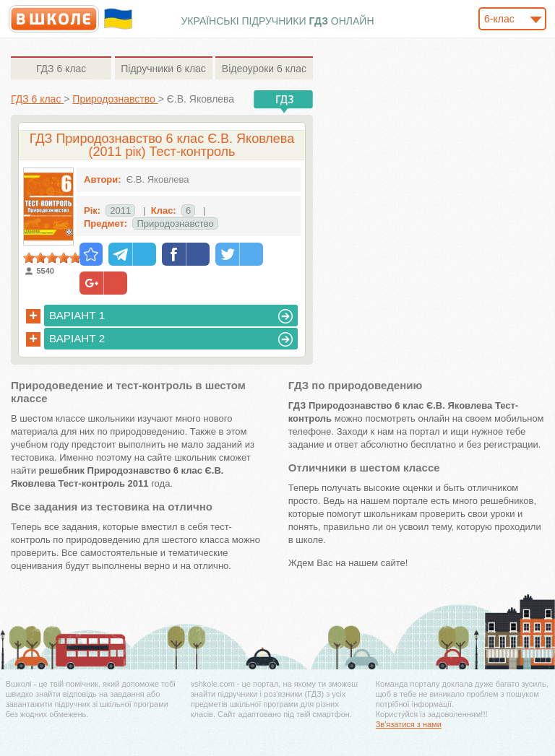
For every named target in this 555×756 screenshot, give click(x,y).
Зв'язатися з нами (409, 724)
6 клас (61, 69)
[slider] (52, 258)
